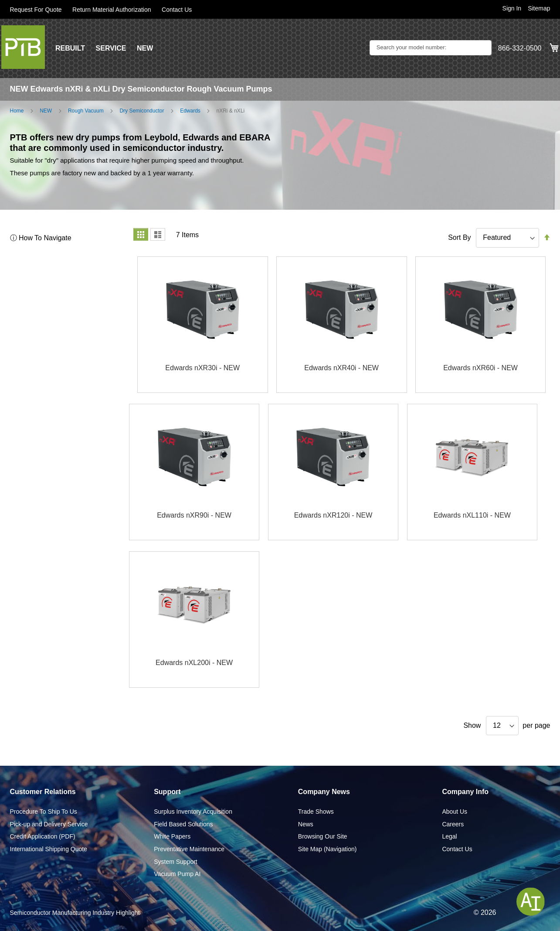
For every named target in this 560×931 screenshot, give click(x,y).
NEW (145, 48)
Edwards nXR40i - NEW (341, 368)
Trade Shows (316, 812)
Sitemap (539, 8)
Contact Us (177, 10)
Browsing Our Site (323, 836)
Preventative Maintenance (189, 849)
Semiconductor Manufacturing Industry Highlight (75, 913)
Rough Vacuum (86, 111)
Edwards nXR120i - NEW (333, 515)
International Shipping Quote (49, 849)
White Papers (172, 836)
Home (17, 111)
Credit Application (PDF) (43, 836)
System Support (176, 862)
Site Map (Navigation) (328, 849)
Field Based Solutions (183, 824)
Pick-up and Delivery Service (49, 824)
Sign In (512, 8)
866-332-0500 (520, 48)
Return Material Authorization (112, 10)
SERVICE (111, 48)
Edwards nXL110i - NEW (472, 515)
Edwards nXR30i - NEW (202, 368)
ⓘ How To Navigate (41, 238)
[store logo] (23, 47)
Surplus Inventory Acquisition (193, 812)
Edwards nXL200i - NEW (194, 663)
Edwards (190, 111)
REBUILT (70, 48)
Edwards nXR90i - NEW (194, 515)
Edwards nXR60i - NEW (480, 368)
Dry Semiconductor (142, 111)
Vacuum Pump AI (177, 874)
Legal (449, 836)
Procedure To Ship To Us (44, 812)
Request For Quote (36, 10)
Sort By (459, 237)
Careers (453, 824)
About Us (455, 812)
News (306, 824)
